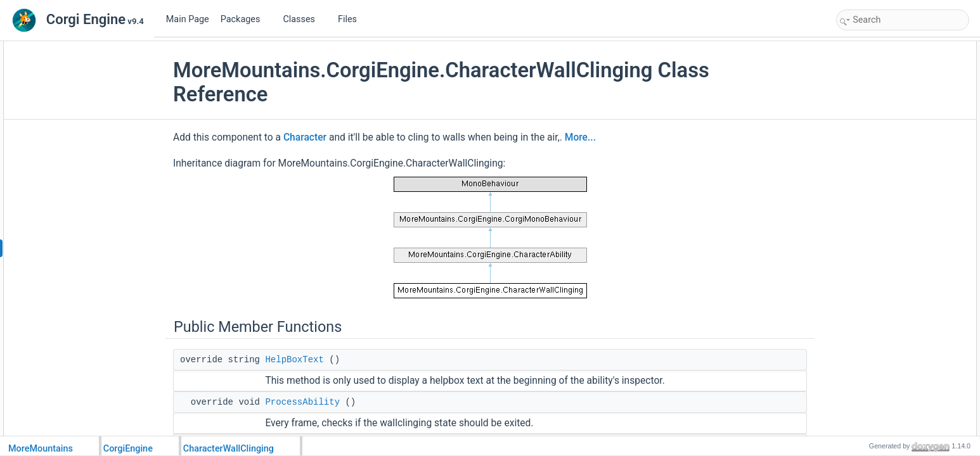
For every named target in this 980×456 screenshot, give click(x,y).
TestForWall (870, 271)
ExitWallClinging (877, 313)
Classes (304, 19)
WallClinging (871, 257)
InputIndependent (880, 215)
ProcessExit (870, 327)
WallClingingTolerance (887, 187)
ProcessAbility (302, 402)
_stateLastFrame (879, 396)
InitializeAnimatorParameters (899, 369)
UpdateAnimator (878, 118)
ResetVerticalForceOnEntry (896, 201)
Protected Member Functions (889, 229)
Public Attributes (867, 146)
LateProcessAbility (881, 90)
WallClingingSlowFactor (890, 160)
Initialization (870, 243)
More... (580, 137)
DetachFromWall (878, 104)
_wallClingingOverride (887, 424)
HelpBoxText (294, 360)
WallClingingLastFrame (889, 341)
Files (352, 19)
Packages (245, 19)
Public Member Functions (883, 48)
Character (305, 137)
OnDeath (865, 355)
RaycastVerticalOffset (887, 174)
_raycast (864, 410)
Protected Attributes (873, 383)
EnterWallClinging (880, 299)
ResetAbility (870, 132)
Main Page (188, 19)
